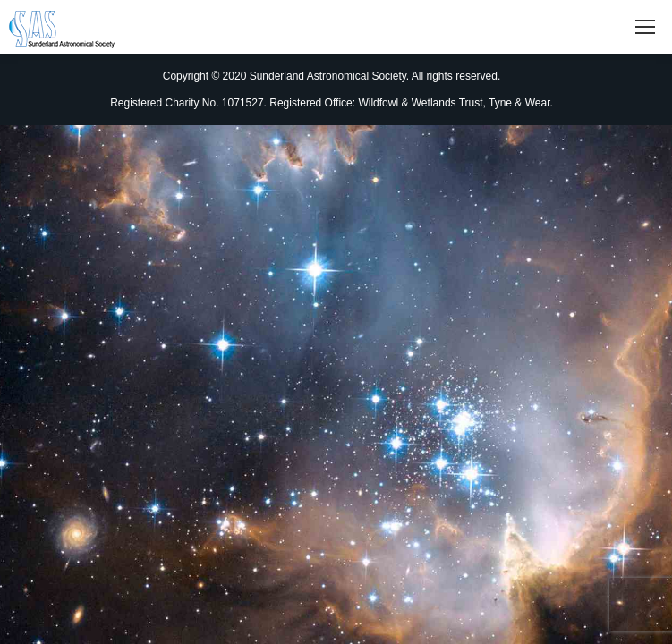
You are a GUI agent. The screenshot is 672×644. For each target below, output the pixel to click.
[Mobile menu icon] (645, 27)
